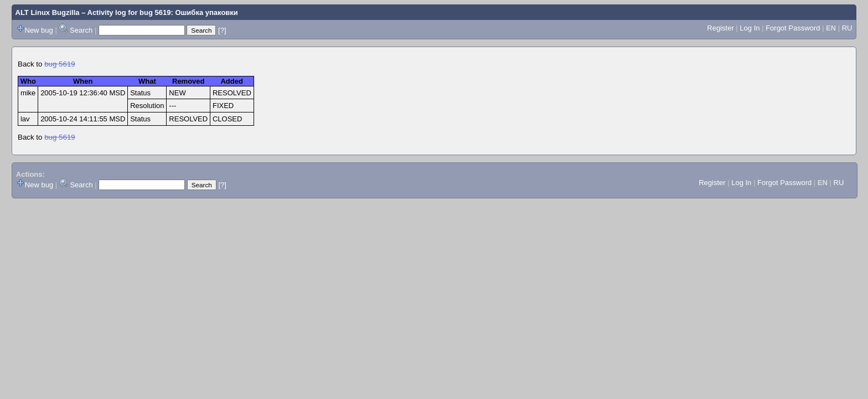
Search (81, 30)
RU (847, 28)
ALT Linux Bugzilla (48, 12)
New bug (39, 30)
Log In (750, 28)
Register (720, 28)
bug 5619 (60, 64)
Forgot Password (793, 28)
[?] (222, 30)
